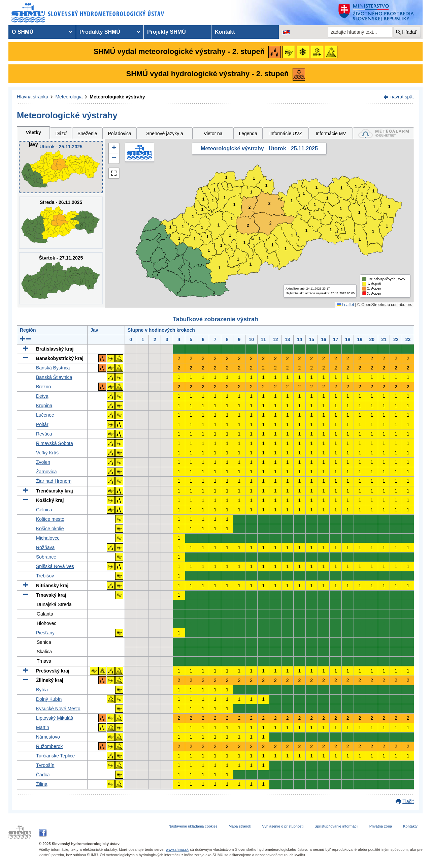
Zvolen (43, 462)
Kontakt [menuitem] (225, 32)
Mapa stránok (240, 826)
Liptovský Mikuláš (55, 718)
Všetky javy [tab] (34, 134)
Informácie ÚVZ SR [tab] (286, 135)
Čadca (43, 775)
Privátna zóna (381, 826)
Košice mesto (50, 519)
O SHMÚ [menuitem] (23, 32)
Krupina (44, 406)
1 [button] (179, 238)
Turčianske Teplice (55, 756)
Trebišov (45, 576)
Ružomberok (49, 746)
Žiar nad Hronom (54, 481)
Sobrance (46, 557)
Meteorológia (69, 97)
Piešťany (45, 633)
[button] (114, 148)
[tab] (384, 133)
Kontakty (410, 826)
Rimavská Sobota (55, 443)
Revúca (44, 434)
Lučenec (45, 415)
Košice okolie (50, 529)
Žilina (42, 784)
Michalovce (48, 538)
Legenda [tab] (248, 133)
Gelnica (44, 510)
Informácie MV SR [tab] (331, 135)
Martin (43, 727)
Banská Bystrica (53, 368)
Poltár (42, 424)
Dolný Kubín (49, 699)
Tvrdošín (45, 765)
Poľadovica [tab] (119, 133)
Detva (42, 396)
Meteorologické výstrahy (117, 97)
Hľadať (409, 32)
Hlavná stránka (32, 97)
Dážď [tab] (61, 133)
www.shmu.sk (177, 849)
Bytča (42, 690)
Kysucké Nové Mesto (58, 709)
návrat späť (402, 97)
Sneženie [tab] (87, 133)
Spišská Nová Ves (55, 566)
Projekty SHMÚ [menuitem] (167, 32)
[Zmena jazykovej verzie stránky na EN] (286, 32)
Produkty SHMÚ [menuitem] (100, 32)
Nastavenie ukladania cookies (193, 826)
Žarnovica (46, 472)
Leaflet (345, 305)
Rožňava (45, 547)
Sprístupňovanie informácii (336, 826)
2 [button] (270, 204)
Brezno (43, 387)
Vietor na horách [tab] (213, 135)
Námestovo (48, 737)
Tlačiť (408, 801)
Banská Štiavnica (54, 377)
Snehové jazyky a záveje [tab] (165, 135)
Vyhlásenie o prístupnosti (283, 826)
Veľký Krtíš (47, 453)
